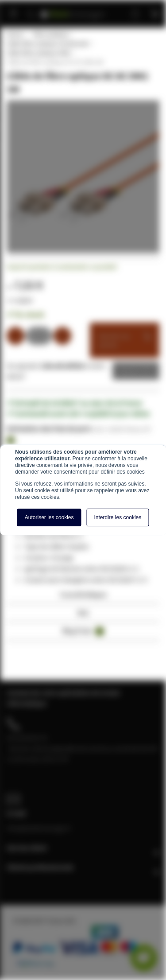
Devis (129, 371)
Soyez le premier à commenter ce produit (62, 267)
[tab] (83, 597)
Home (15, 34)
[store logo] (73, 10)
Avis (83, 612)
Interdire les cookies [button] (118, 517)
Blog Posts (83, 631)
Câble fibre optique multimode (47, 43)
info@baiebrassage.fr (39, 828)
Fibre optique (50, 34)
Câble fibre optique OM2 (38, 53)
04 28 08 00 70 (27, 738)
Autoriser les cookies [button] (49, 517)
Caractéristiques (83, 594)
